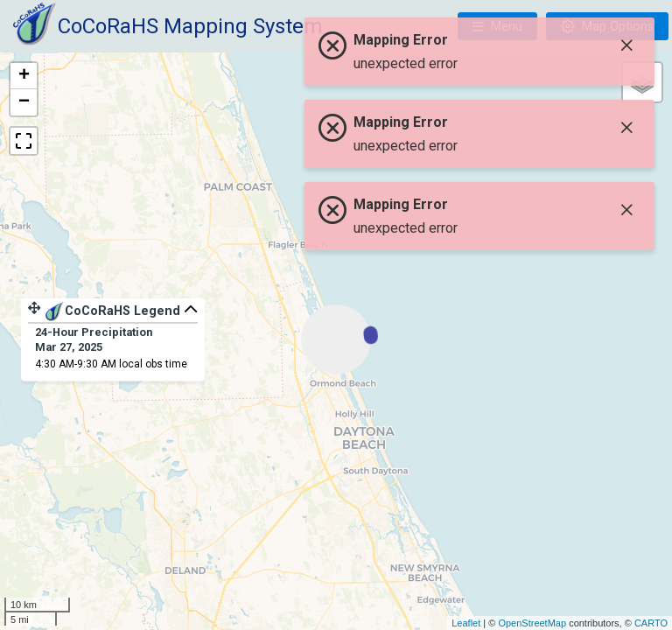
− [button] (24, 102)
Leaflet (466, 623)
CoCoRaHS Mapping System (190, 26)
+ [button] (24, 76)
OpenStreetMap (532, 623)
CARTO (651, 623)
